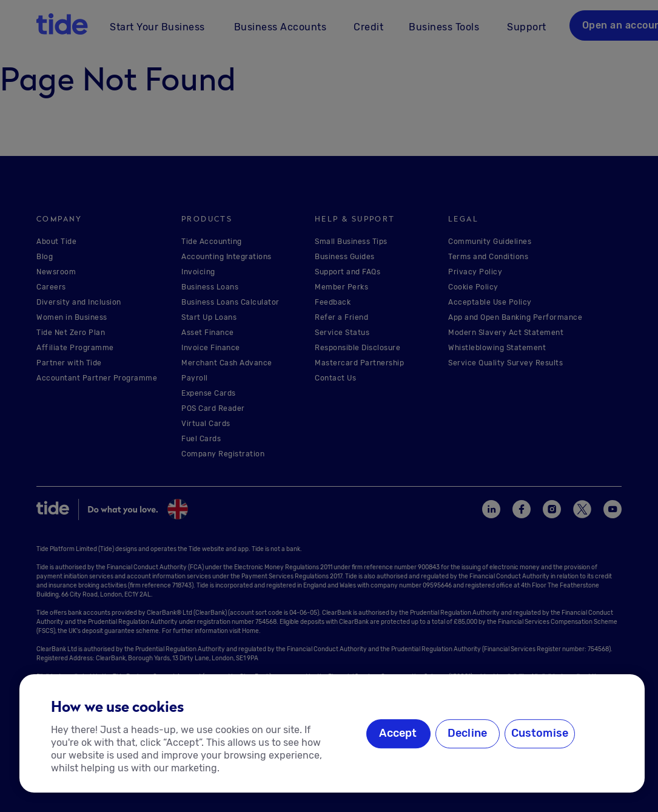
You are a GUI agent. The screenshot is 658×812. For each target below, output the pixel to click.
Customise (540, 734)
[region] (332, 733)
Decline (467, 734)
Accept (398, 734)
